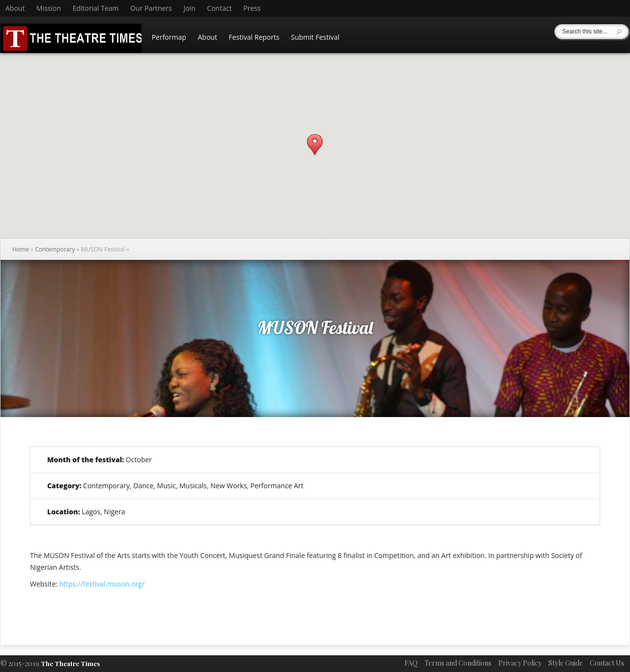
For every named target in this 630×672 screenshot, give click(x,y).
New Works (229, 486)
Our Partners (151, 8)
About (15, 8)
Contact (219, 8)
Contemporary (55, 249)
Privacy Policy (520, 663)
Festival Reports (254, 37)
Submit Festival (315, 37)
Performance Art (277, 486)
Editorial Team (96, 8)
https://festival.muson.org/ (102, 584)
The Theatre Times (70, 663)
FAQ (411, 663)
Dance (143, 486)
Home (21, 249)
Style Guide (566, 663)
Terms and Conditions (458, 663)
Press (252, 8)
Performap (169, 37)
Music (167, 486)
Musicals (193, 486)
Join (189, 8)
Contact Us (607, 663)
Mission (49, 8)
